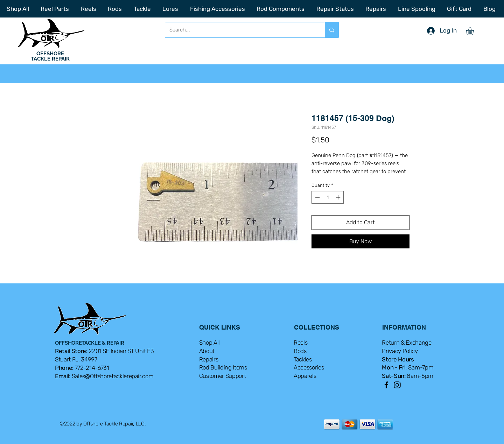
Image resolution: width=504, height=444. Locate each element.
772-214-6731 (92, 368)
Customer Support (223, 376)
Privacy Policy (400, 351)
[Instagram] (397, 385)
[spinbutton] (328, 197)
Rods (300, 351)
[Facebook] (386, 385)
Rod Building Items (223, 367)
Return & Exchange (407, 343)
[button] (475, 31)
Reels (300, 343)
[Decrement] (317, 197)
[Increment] (339, 197)
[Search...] (240, 30)
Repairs (209, 359)
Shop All (209, 343)
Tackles (303, 359)
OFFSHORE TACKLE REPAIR (50, 56)
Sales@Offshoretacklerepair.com (113, 376)
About (207, 351)
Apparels (305, 376)
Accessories (309, 367)
